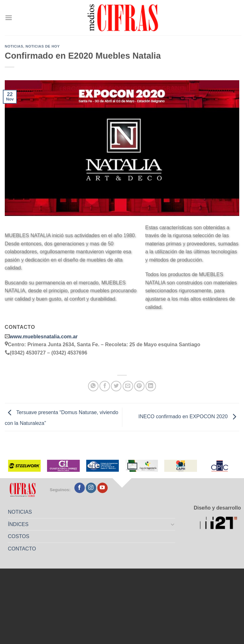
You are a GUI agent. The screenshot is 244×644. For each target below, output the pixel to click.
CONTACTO (22, 549)
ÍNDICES (18, 524)
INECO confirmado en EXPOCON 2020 (189, 417)
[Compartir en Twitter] (116, 386)
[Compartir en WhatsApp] (93, 386)
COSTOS (19, 536)
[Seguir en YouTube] (102, 488)
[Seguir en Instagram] (91, 488)
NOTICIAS (20, 512)
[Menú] (9, 18)
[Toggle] (173, 524)
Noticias (14, 46)
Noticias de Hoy (43, 46)
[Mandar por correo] (128, 386)
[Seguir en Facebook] (80, 488)
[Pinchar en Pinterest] (139, 386)
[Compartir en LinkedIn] (151, 386)
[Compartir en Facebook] (105, 386)
